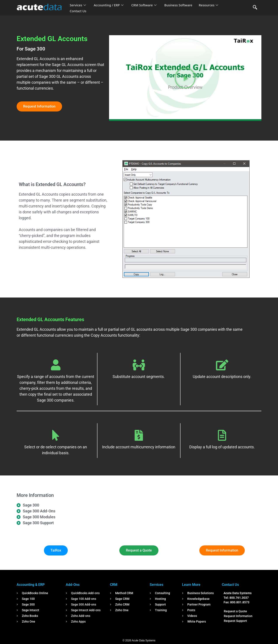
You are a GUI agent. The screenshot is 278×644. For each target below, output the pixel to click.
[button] (185, 78)
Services (78, 5)
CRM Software (145, 5)
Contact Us (78, 11)
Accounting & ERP (31, 585)
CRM (114, 585)
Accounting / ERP (109, 5)
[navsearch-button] (255, 8)
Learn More (191, 585)
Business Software (180, 5)
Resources (211, 5)
